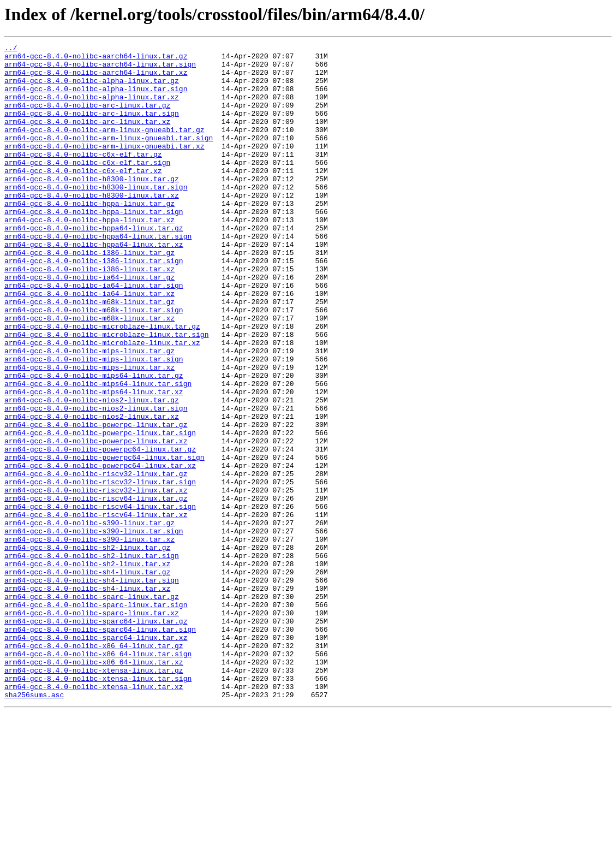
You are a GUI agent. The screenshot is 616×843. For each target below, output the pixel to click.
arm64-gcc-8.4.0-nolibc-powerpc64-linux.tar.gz (100, 531)
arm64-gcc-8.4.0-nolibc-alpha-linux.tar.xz (92, 108)
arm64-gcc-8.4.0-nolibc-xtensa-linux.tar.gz (94, 796)
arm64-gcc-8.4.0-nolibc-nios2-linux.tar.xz (92, 491)
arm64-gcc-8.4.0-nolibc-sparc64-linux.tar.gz (96, 737)
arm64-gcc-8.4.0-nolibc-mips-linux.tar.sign (94, 423)
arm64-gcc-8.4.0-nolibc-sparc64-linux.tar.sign (100, 747)
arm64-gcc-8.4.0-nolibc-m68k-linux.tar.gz (89, 354)
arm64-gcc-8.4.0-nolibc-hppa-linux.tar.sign (94, 246)
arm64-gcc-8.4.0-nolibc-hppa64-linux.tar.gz (94, 265)
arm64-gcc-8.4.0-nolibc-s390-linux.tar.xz (89, 639)
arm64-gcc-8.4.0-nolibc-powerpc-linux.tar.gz (96, 501)
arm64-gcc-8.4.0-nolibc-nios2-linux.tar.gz (92, 472)
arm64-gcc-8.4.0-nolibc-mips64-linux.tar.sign (98, 452)
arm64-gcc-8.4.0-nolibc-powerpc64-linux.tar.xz (100, 550)
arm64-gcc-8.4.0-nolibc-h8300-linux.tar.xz (92, 226)
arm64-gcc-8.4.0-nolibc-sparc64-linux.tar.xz (96, 757)
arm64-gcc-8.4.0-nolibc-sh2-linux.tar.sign (92, 658)
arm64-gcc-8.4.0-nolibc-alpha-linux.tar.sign (96, 98)
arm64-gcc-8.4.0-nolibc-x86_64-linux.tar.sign (98, 776)
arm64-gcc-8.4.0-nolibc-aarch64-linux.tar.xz (96, 79)
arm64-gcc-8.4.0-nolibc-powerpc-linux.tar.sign (100, 511)
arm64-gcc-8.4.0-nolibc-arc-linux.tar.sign (92, 128)
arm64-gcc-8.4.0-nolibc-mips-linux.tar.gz (89, 413)
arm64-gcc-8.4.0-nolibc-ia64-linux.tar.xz (89, 344)
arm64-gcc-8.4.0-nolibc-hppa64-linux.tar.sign (98, 275)
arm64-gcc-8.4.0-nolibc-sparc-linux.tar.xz (92, 727)
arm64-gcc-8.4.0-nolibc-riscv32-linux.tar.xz (96, 580)
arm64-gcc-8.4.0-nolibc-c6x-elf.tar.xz (83, 197)
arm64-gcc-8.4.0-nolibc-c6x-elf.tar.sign (87, 187)
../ (11, 49)
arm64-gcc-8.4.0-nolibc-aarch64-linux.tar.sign (100, 69)
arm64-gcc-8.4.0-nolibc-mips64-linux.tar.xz (94, 462)
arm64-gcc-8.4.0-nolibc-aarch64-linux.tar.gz (96, 59)
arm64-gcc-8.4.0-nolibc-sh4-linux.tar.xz (87, 698)
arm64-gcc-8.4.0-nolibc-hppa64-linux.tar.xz (94, 285)
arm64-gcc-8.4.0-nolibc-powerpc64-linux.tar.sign (104, 541)
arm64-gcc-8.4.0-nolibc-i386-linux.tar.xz (89, 314)
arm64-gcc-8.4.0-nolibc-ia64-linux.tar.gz (89, 324)
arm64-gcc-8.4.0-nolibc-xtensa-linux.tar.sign (98, 806)
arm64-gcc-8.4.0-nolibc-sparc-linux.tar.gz (92, 708)
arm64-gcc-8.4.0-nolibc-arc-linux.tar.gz (87, 118)
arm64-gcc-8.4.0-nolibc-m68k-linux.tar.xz (89, 373)
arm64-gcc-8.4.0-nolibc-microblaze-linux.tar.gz (102, 383)
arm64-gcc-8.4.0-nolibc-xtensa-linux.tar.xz (94, 816)
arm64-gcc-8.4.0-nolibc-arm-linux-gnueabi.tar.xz (104, 167)
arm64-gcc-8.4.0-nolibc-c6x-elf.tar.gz (83, 177)
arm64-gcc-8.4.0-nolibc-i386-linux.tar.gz (89, 295)
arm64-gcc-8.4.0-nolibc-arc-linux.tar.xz (87, 138)
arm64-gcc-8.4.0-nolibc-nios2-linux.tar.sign (96, 482)
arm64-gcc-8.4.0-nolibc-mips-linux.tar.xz (89, 432)
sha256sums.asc (34, 826)
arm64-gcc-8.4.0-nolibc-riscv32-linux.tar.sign (100, 570)
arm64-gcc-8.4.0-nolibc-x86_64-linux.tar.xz (94, 786)
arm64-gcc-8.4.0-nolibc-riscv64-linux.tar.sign (100, 599)
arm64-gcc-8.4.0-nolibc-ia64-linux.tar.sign (94, 334)
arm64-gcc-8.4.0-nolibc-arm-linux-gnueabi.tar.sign (109, 157)
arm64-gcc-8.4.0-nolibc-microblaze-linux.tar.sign (106, 393)
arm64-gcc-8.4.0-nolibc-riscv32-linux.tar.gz (96, 560)
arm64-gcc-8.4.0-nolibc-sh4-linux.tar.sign (92, 688)
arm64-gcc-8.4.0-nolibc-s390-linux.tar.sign (94, 629)
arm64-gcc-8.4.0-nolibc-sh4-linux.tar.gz (87, 678)
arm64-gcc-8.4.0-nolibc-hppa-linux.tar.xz (89, 256)
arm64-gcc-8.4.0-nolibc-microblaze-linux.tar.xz (102, 403)
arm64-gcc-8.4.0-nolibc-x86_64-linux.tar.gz (94, 767)
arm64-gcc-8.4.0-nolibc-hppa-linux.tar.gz (89, 236)
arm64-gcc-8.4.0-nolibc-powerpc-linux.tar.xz (96, 521)
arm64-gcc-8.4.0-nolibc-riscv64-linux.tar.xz (96, 609)
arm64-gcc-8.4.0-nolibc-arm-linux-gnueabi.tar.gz (104, 147)
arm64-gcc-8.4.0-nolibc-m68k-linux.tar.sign (94, 364)
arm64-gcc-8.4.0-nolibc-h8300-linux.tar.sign (96, 216)
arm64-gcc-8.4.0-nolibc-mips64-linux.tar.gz (94, 442)
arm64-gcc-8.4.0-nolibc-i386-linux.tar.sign (94, 305)
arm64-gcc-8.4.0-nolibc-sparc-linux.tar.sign (96, 717)
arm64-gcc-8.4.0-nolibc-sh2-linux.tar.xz (87, 668)
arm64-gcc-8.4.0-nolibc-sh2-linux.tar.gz (87, 649)
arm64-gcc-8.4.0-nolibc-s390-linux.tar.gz (89, 619)
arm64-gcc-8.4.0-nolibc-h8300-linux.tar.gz (92, 206)
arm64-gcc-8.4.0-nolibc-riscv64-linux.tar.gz (96, 590)
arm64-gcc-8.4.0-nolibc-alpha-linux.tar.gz (92, 88)
